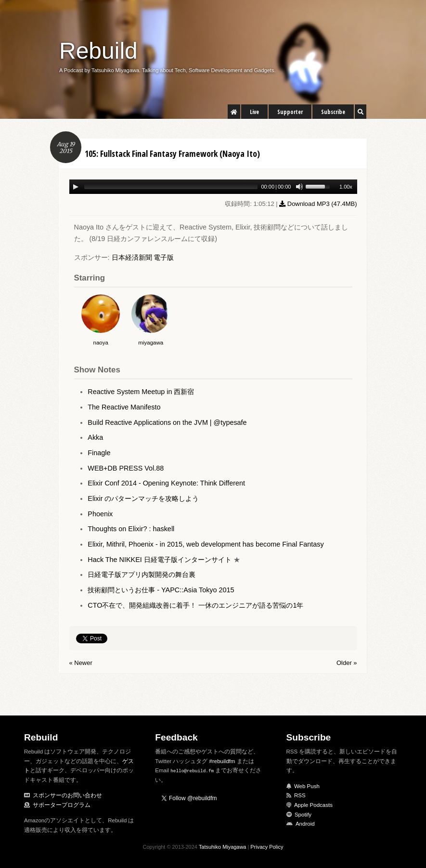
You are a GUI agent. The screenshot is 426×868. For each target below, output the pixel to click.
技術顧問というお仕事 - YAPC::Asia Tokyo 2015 (161, 590)
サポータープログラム (62, 805)
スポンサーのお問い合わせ (67, 795)
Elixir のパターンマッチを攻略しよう (143, 498)
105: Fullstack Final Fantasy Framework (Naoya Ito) (172, 153)
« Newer (81, 663)
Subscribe (333, 112)
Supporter (290, 112)
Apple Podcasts (313, 805)
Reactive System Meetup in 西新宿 (141, 392)
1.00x (346, 187)
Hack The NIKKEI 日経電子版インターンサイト (160, 560)
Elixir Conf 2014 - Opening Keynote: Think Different (166, 483)
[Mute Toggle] (299, 187)
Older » (347, 663)
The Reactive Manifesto (124, 407)
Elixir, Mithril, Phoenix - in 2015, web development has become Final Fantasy (206, 544)
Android (305, 824)
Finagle (99, 453)
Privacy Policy (267, 847)
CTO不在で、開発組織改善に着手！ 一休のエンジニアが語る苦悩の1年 (195, 605)
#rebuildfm (222, 761)
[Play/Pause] (76, 187)
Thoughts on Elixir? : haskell (131, 529)
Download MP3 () (318, 204)
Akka (95, 437)
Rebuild (98, 51)
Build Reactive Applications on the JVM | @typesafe (167, 422)
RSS (300, 795)
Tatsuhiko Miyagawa (223, 847)
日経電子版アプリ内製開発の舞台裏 (142, 574)
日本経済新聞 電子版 (143, 257)
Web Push (307, 786)
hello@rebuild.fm (192, 771)
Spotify (303, 815)
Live (254, 112)
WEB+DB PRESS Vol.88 (126, 468)
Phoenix (100, 514)
